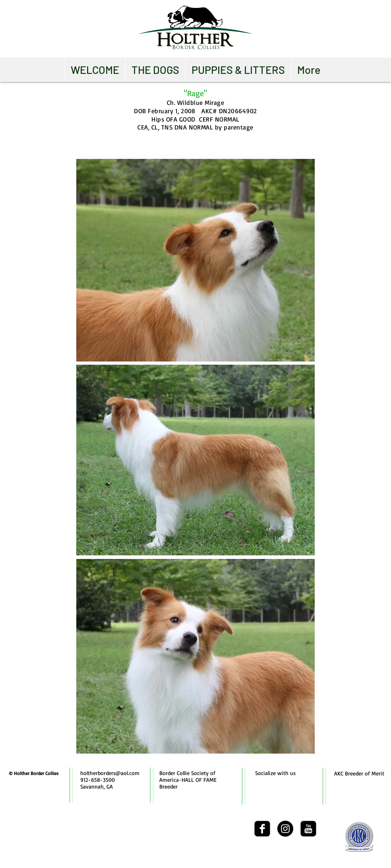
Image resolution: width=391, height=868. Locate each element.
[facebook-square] (262, 829)
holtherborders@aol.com (110, 773)
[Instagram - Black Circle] (285, 829)
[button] (155, 70)
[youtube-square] (308, 829)
